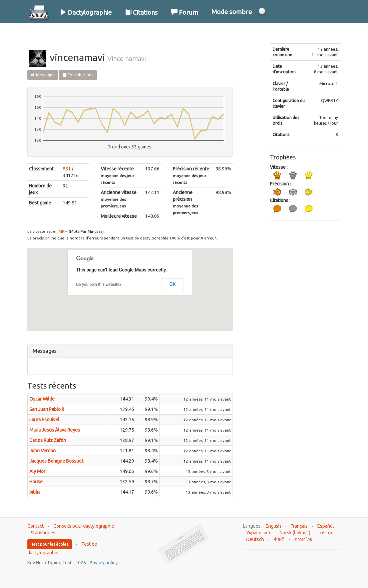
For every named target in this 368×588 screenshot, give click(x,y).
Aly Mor (37, 471)
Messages (43, 75)
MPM (63, 231)
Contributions (78, 75)
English (273, 526)
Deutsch (255, 539)
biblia (35, 492)
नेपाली (279, 539)
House (36, 482)
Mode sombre (232, 12)
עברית (326, 533)
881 (67, 169)
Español (326, 526)
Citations (141, 12)
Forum (185, 12)
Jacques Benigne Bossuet (56, 461)
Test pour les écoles (50, 544)
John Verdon (43, 451)
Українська (258, 533)
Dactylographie (86, 12)
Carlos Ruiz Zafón (48, 440)
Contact (36, 526)
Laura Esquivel (44, 420)
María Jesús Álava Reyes (55, 430)
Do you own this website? (99, 284)
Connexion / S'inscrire (305, 33)
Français (299, 526)
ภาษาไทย (304, 539)
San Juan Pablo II (47, 409)
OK (173, 284)
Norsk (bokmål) (295, 533)
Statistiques (43, 533)
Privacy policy (104, 563)
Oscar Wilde (42, 399)
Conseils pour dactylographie (84, 526)
